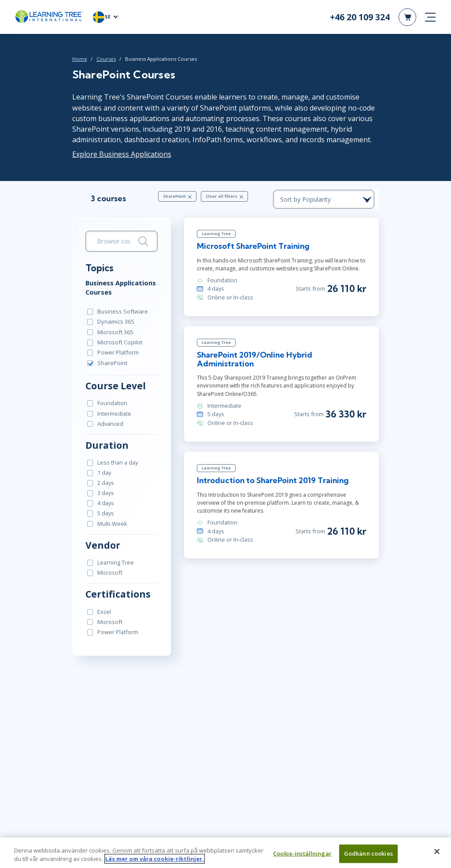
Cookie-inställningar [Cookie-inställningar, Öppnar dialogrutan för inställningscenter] (302, 857)
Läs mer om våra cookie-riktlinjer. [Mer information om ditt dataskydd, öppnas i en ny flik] (155, 863)
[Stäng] (437, 856)
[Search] (142, 242)
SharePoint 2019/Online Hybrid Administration (283, 357)
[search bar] (118, 243)
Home (74, 60)
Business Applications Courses (115, 288)
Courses (101, 60)
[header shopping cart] (407, 18)
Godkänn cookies (368, 857)
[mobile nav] (430, 18)
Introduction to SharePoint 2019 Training (272, 475)
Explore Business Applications (116, 155)
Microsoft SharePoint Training (252, 248)
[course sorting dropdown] (331, 200)
